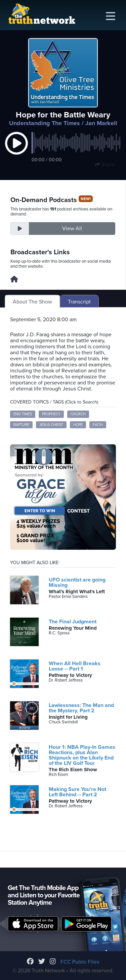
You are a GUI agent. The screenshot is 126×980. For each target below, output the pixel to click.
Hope (78, 425)
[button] (16, 150)
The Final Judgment (73, 622)
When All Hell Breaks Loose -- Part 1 (75, 666)
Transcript (79, 302)
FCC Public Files (80, 962)
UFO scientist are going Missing (77, 583)
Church (78, 414)
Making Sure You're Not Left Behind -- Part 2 (77, 792)
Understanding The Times (45, 123)
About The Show (32, 302)
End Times (23, 414)
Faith (98, 425)
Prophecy (51, 414)
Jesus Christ (51, 425)
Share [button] (105, 165)
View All (72, 229)
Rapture (21, 425)
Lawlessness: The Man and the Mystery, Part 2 (81, 708)
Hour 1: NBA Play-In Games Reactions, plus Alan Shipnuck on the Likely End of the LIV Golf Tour (82, 755)
